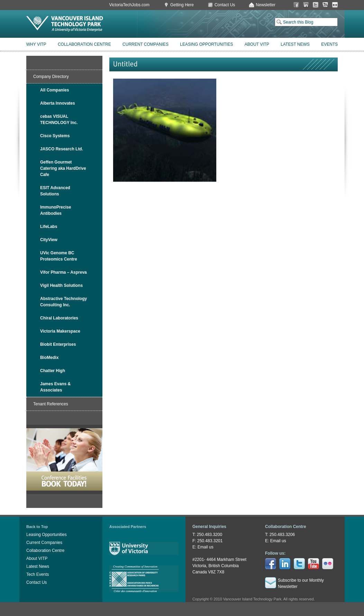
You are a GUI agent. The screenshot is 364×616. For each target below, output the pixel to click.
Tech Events (38, 574)
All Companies (54, 90)
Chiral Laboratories (59, 318)
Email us (206, 547)
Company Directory (51, 77)
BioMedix (49, 358)
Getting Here (182, 5)
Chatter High (53, 371)
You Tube (325, 5)
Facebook (296, 5)
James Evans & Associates (55, 387)
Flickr (335, 5)
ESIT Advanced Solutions (55, 191)
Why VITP (36, 44)
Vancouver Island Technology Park (65, 24)
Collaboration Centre (84, 44)
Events (329, 44)
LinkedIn (306, 5)
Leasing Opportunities (206, 44)
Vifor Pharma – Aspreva (63, 272)
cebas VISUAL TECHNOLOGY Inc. (59, 120)
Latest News (295, 44)
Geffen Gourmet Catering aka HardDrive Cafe (63, 168)
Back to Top (37, 527)
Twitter (316, 5)
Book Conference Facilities (64, 459)
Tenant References (51, 404)
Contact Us (225, 5)
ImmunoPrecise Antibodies (56, 210)
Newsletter (266, 5)
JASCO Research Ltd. (62, 149)
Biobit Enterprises (58, 344)
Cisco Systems (55, 136)
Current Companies (145, 44)
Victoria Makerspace (60, 331)
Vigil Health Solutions (61, 285)
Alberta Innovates (58, 103)
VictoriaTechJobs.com (129, 5)
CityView (49, 240)
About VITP (257, 44)
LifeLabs (49, 227)
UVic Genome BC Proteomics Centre (59, 256)
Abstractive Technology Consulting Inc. (63, 302)
